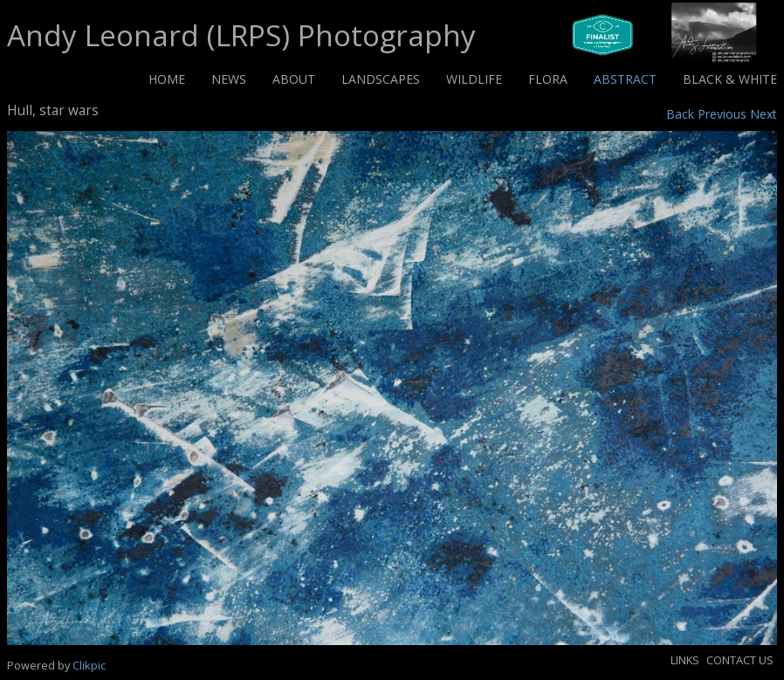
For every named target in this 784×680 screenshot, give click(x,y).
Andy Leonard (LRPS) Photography (241, 35)
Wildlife (474, 79)
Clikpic (89, 665)
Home (167, 79)
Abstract (625, 79)
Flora (548, 79)
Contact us (740, 660)
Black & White (730, 79)
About (294, 79)
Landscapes (381, 79)
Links (685, 660)
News (229, 79)
